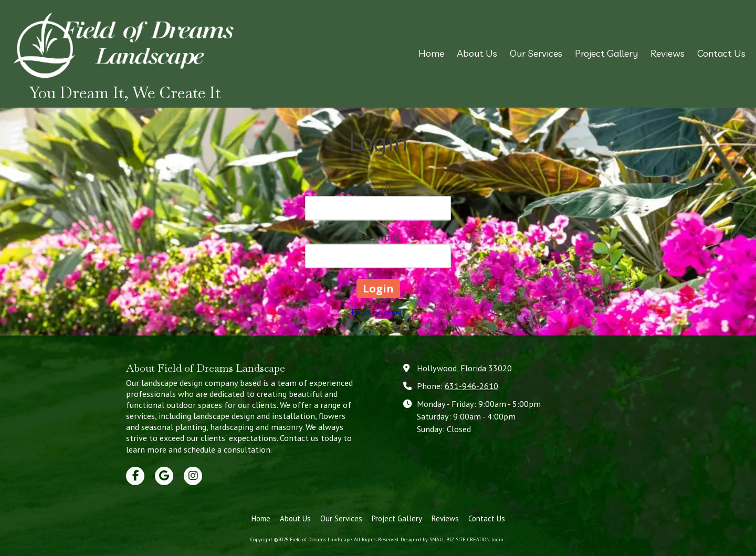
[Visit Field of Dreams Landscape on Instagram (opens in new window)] (193, 476)
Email (378, 190)
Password (378, 237)
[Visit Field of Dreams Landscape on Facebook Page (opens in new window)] (135, 476)
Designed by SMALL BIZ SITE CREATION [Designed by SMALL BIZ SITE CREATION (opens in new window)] (445, 539)
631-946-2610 (471, 386)
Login (497, 539)
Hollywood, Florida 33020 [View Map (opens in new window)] (464, 368)
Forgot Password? (378, 312)
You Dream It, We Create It (125, 93)
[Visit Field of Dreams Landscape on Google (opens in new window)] (164, 476)
